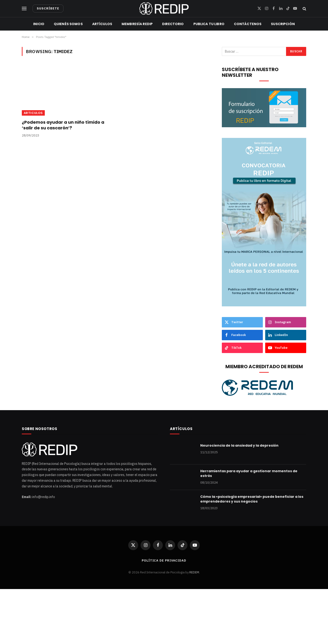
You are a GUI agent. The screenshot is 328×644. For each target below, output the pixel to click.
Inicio (39, 24)
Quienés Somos (68, 24)
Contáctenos (248, 24)
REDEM (194, 572)
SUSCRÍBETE (48, 8)
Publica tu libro (209, 24)
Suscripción (283, 24)
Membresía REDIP (137, 24)
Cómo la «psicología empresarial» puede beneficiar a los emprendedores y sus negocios (252, 499)
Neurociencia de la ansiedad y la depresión (239, 445)
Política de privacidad (164, 560)
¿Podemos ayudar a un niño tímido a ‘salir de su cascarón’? (63, 125)
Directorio (173, 24)
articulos (33, 113)
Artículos (102, 24)
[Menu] (24, 9)
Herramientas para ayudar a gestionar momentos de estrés (249, 473)
